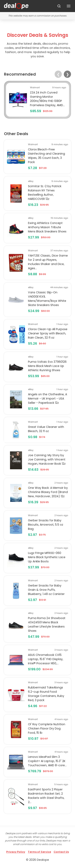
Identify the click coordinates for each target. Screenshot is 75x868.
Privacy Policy (16, 852)
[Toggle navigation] (69, 6)
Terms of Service (39, 852)
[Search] (59, 6)
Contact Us (61, 852)
